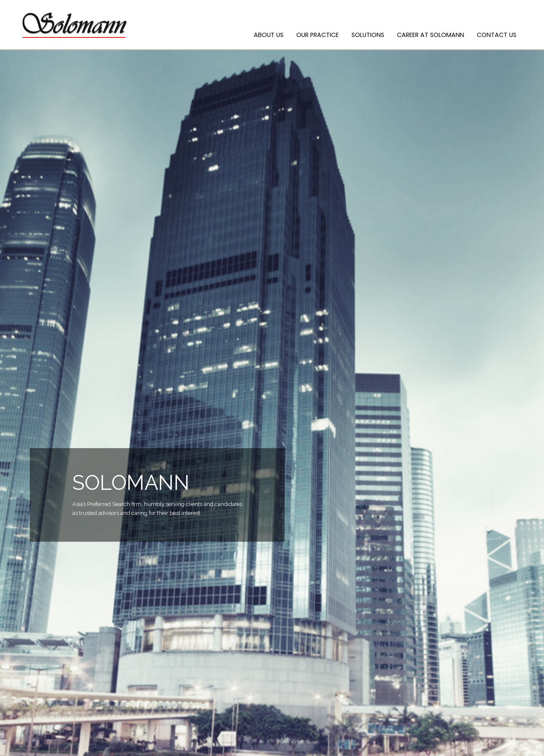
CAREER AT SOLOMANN (431, 35)
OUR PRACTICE (317, 35)
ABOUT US (269, 35)
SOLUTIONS (368, 35)
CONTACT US (497, 35)
